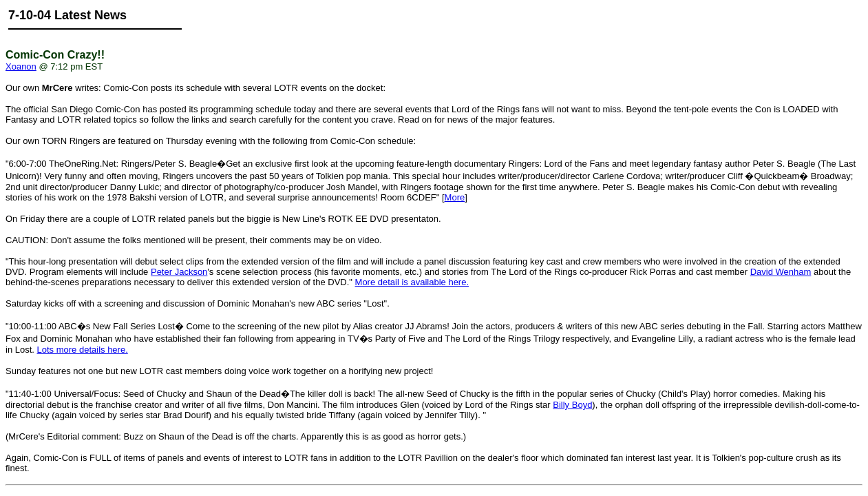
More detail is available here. (412, 282)
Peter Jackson (179, 272)
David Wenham (781, 272)
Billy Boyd (572, 405)
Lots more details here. (83, 350)
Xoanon (21, 66)
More (455, 197)
